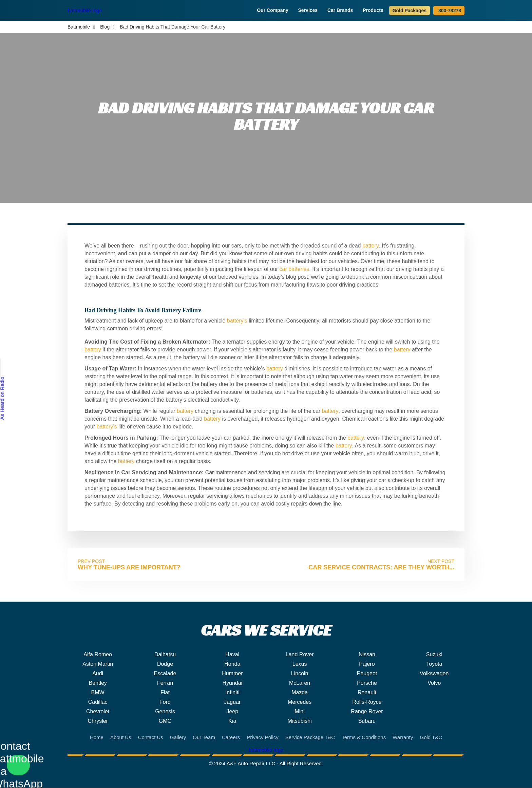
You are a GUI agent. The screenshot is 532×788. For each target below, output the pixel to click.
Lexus (300, 664)
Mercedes (300, 702)
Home (97, 738)
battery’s (237, 321)
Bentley (98, 683)
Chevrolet (98, 712)
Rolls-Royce (367, 702)
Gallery (178, 738)
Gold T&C (431, 738)
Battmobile (79, 27)
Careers (231, 738)
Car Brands (341, 10)
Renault (367, 693)
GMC (165, 721)
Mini (299, 712)
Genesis (165, 712)
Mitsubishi (300, 721)
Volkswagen (434, 674)
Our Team (204, 738)
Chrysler (98, 721)
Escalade (165, 674)
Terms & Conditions (364, 738)
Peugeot (367, 674)
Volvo (434, 683)
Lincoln (300, 674)
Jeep (232, 712)
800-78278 (449, 11)
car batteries (294, 269)
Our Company (273, 10)
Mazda (300, 693)
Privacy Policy (262, 738)
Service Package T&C (310, 738)
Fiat (165, 693)
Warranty (403, 738)
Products (374, 10)
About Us (121, 738)
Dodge (165, 664)
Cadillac (98, 702)
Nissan (367, 655)
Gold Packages (410, 11)
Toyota (434, 664)
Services (309, 10)
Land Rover (300, 655)
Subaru (367, 721)
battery (370, 246)
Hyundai (232, 683)
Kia (232, 721)
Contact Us (151, 738)
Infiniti (232, 693)
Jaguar (232, 702)
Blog (105, 27)
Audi (98, 674)
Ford (165, 702)
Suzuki (434, 655)
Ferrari (165, 683)
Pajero (367, 664)
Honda (232, 664)
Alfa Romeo (98, 655)
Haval (232, 655)
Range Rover (367, 712)
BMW (98, 693)
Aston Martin (98, 664)
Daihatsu (165, 655)
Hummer (232, 674)
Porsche (367, 683)
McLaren (300, 683)
